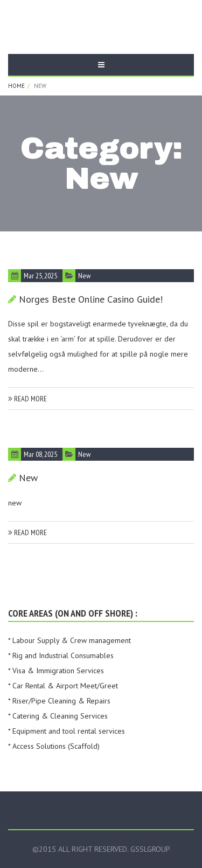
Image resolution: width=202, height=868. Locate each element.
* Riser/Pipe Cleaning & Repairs (59, 701)
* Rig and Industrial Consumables (61, 655)
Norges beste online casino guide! (91, 299)
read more (27, 399)
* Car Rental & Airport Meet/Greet (63, 686)
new (84, 276)
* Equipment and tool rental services (67, 731)
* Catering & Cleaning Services (58, 716)
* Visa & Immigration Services (56, 671)
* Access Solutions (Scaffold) (54, 746)
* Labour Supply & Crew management (69, 640)
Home (16, 86)
